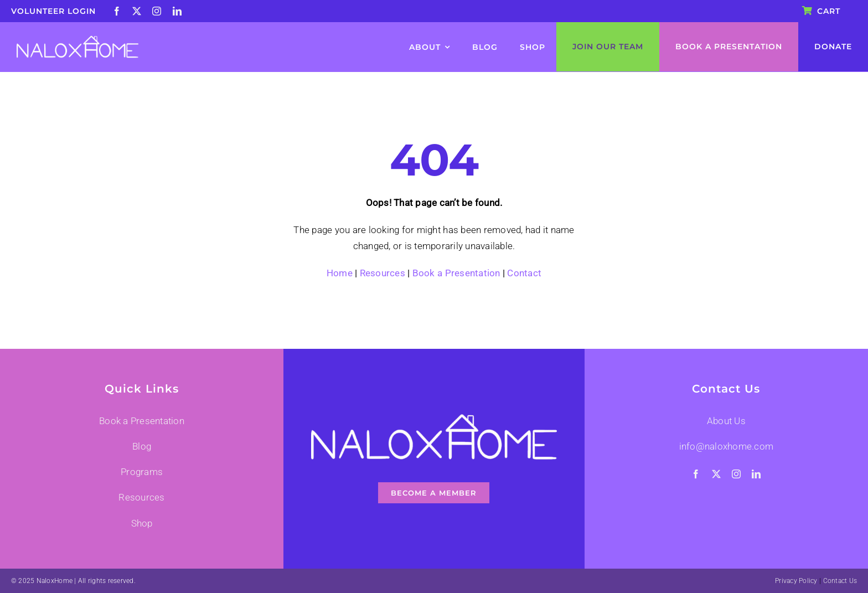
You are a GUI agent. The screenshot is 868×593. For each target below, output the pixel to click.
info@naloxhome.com (727, 446)
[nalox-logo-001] (77, 40)
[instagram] (157, 11)
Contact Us (840, 581)
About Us (726, 421)
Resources (383, 273)
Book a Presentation (456, 273)
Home (340, 273)
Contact (524, 273)
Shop (142, 523)
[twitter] (137, 11)
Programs (142, 472)
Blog (142, 446)
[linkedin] (177, 11)
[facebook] (117, 11)
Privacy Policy (796, 581)
